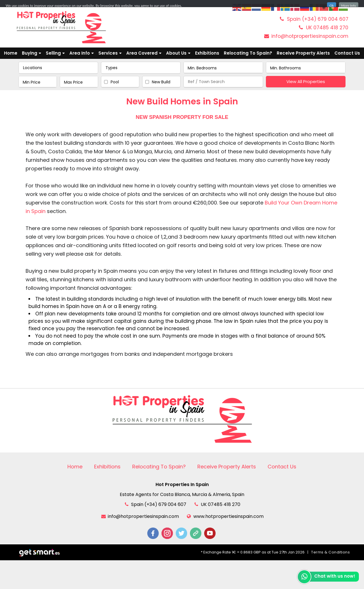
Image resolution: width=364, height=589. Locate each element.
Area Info (82, 53)
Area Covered (144, 53)
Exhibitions (207, 53)
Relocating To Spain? (248, 53)
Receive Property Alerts (303, 53)
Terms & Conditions (330, 552)
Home (11, 53)
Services (110, 53)
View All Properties (306, 81)
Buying (32, 53)
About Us (178, 53)
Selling (55, 53)
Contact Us (347, 53)
